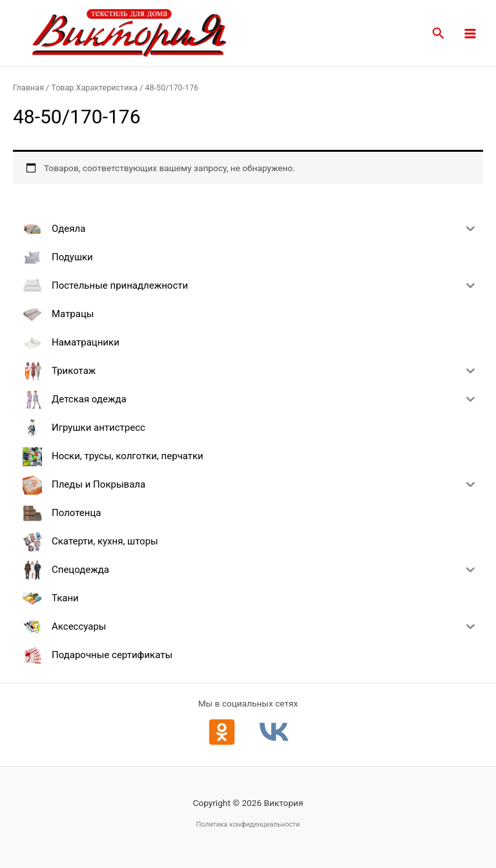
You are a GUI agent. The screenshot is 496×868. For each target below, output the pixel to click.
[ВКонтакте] (274, 732)
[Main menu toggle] (470, 33)
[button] (439, 34)
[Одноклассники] (222, 732)
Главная (28, 88)
